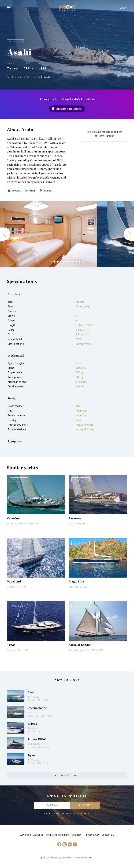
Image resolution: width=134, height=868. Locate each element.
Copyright (77, 835)
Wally (71, 587)
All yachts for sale (67, 775)
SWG (31, 692)
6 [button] (67, 262)
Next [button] (129, 234)
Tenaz (11, 645)
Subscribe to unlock (69, 109)
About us (38, 835)
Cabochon (14, 518)
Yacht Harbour (68, 8)
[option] (49, 234)
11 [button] (83, 262)
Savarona (75, 518)
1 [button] (51, 262)
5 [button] (64, 262)
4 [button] (61, 262)
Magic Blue (76, 581)
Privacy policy (92, 835)
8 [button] (73, 262)
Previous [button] (5, 234)
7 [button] (70, 262)
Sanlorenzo (33, 732)
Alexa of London (80, 645)
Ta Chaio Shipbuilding (16, 524)
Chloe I (33, 724)
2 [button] (54, 262)
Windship (11, 587)
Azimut (31, 700)
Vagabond (14, 581)
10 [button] (80, 262)
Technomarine (37, 708)
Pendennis (12, 650)
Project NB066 (37, 739)
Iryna (31, 755)
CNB (71, 524)
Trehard (12, 68)
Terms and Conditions (58, 835)
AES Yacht (32, 747)
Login (123, 8)
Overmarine (33, 716)
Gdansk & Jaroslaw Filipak (80, 650)
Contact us (108, 835)
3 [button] (58, 262)
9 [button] (76, 262)
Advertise (26, 835)
